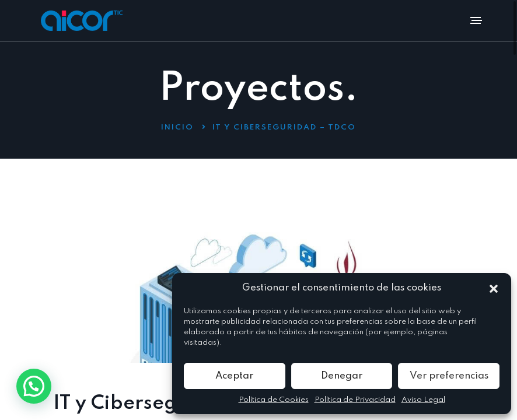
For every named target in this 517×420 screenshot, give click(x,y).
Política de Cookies (274, 400)
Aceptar (234, 376)
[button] (494, 288)
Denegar (342, 376)
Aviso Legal (423, 400)
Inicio (177, 127)
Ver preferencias (449, 376)
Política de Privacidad (355, 400)
